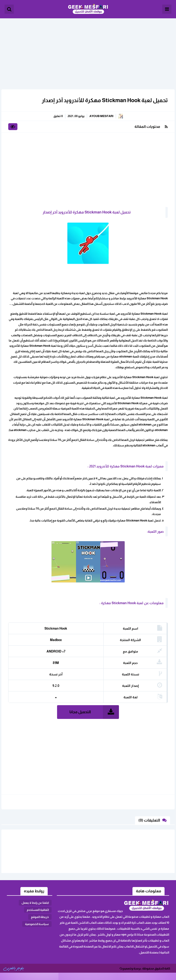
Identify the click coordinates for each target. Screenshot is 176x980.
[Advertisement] (88, 50)
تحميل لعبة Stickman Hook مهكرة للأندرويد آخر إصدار (105, 100)
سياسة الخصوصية (37, 924)
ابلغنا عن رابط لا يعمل (35, 903)
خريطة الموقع (40, 917)
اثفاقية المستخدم (38, 910)
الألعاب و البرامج (88, 9)
